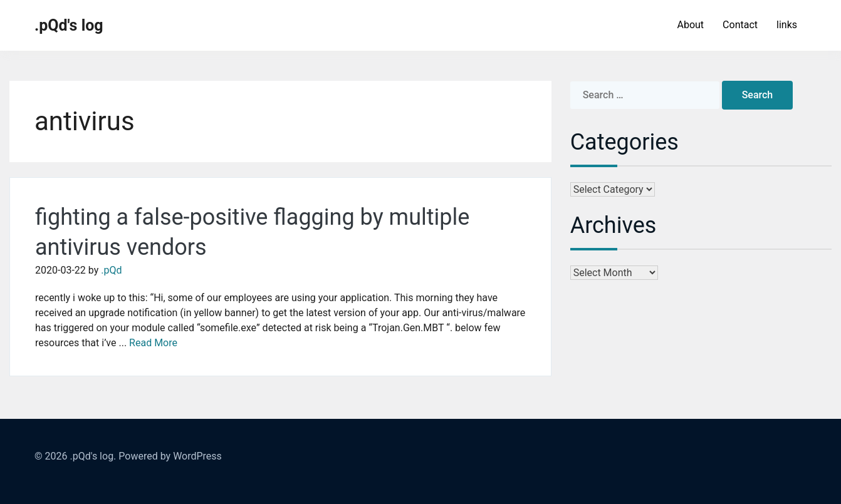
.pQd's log (69, 25)
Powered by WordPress (170, 456)
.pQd (111, 270)
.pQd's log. (93, 456)
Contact (740, 25)
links (787, 25)
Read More (153, 343)
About (690, 25)
